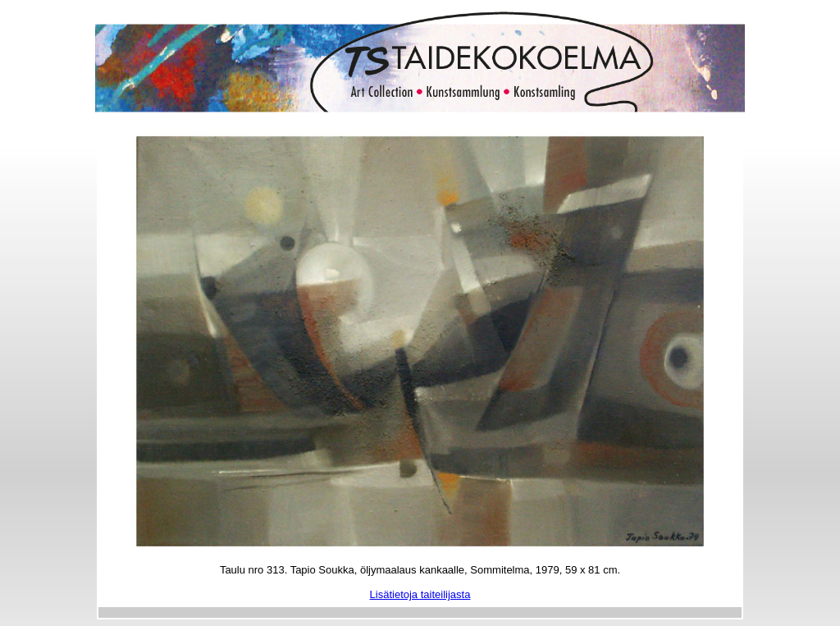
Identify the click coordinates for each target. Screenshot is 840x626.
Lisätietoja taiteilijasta (420, 594)
